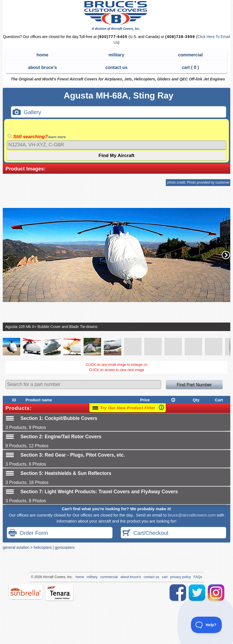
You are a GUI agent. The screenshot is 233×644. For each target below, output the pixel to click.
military (116, 55)
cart (165, 577)
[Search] (117, 145)
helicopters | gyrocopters (54, 547)
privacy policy (181, 577)
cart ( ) (190, 67)
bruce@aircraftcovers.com (192, 515)
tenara (59, 592)
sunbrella (26, 592)
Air (45, 577)
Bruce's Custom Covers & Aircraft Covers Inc (117, 16)
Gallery (27, 113)
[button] (226, 255)
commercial (190, 55)
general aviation (16, 547)
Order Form (28, 533)
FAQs (198, 577)
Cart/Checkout (145, 533)
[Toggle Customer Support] (207, 625)
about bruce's (42, 67)
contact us (116, 67)
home (42, 55)
